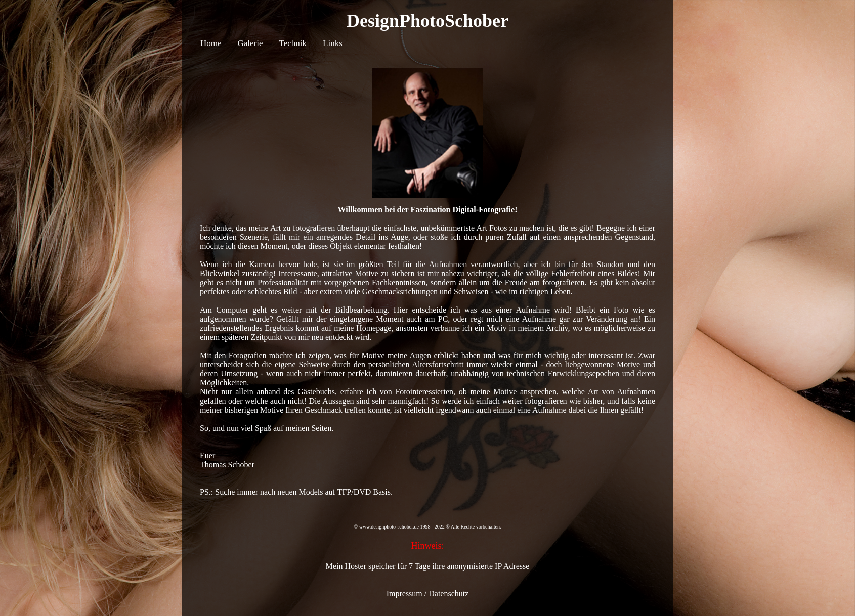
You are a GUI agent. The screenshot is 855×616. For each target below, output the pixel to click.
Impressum (404, 593)
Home (211, 43)
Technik (293, 43)
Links (333, 43)
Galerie (250, 43)
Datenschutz (448, 593)
